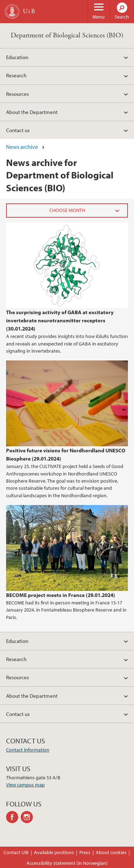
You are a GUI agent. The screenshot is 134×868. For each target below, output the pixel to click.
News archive (22, 147)
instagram (28, 817)
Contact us (18, 130)
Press (85, 852)
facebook (13, 817)
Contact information (28, 750)
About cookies (111, 852)
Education (17, 57)
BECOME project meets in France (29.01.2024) (61, 595)
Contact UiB (16, 852)
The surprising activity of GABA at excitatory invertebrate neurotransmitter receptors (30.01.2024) (60, 320)
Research (16, 75)
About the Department (32, 112)
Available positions (54, 852)
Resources (18, 94)
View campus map (25, 785)
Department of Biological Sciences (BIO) (67, 35)
